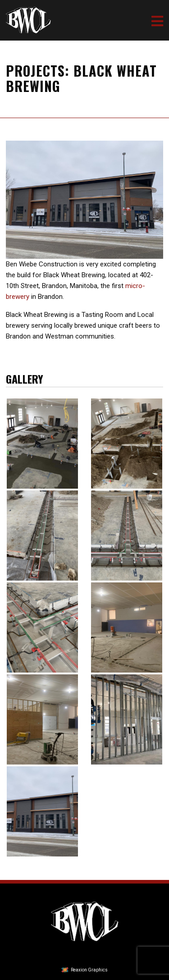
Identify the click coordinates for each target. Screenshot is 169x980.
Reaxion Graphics (89, 970)
